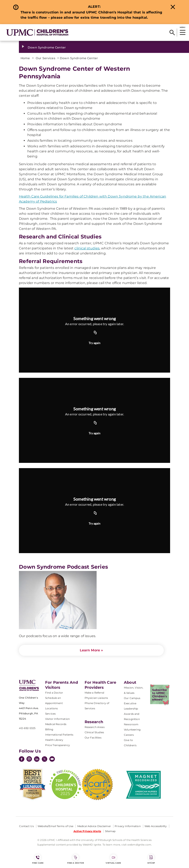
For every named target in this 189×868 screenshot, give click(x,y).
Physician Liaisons (96, 698)
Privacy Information (128, 826)
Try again (94, 343)
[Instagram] (29, 759)
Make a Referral (94, 693)
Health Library (54, 740)
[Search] (172, 33)
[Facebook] (22, 759)
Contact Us (26, 826)
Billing (49, 729)
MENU (182, 27)
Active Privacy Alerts (87, 831)
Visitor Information (57, 719)
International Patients (59, 735)
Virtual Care (113, 859)
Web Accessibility (156, 826)
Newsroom (131, 724)
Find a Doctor (54, 693)
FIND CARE (38, 859)
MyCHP (151, 859)
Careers (129, 735)
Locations (51, 708)
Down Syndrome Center (47, 47)
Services (50, 714)
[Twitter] (45, 759)
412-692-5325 (27, 728)
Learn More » (91, 650)
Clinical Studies (94, 732)
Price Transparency (58, 745)
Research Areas (95, 727)
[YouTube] (52, 759)
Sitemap (110, 831)
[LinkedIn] (37, 759)
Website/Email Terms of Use (55, 826)
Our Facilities (93, 738)
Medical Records (56, 724)
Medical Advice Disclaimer (94, 826)
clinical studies (87, 248)
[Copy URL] (95, 333)
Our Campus (132, 698)
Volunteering (132, 730)
